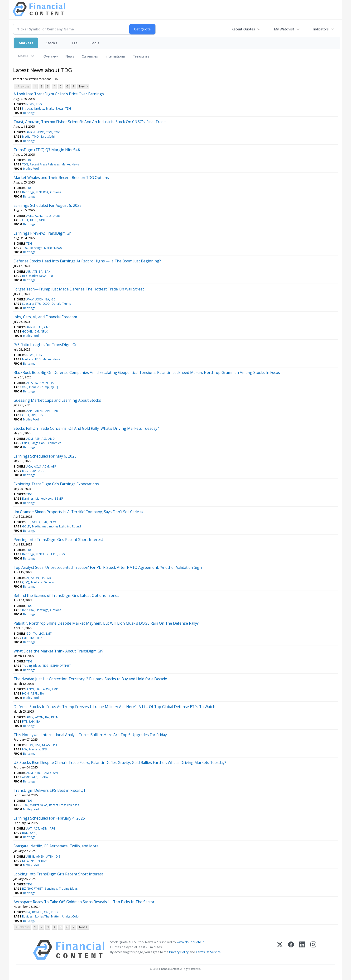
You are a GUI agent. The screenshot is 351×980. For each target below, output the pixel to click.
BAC (39, 327)
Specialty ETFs (31, 304)
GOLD (36, 522)
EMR (55, 689)
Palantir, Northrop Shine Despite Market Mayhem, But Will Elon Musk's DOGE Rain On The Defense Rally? (106, 623)
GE (28, 522)
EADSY (46, 689)
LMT (49, 634)
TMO (57, 132)
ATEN (50, 857)
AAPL (30, 411)
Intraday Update (33, 109)
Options (56, 192)
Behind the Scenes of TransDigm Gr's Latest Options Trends (66, 595)
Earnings (28, 499)
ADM (30, 439)
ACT (36, 828)
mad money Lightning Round (62, 526)
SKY (33, 833)
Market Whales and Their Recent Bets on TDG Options (61, 178)
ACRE (57, 216)
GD (53, 299)
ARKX (34, 383)
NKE (33, 861)
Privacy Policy (179, 952)
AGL (41, 471)
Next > (83, 86)
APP (48, 411)
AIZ (44, 439)
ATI (35, 272)
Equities (27, 916)
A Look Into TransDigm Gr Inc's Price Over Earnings (59, 94)
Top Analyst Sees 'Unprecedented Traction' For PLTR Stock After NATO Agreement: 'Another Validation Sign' (108, 567)
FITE (25, 722)
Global (44, 777)
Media (26, 137)
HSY (38, 745)
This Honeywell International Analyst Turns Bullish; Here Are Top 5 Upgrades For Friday (90, 735)
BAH (48, 272)
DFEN (55, 717)
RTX (25, 276)
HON (25, 693)
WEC (35, 777)
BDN (25, 833)
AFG (52, 828)
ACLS (48, 216)
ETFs (74, 43)
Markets (26, 43)
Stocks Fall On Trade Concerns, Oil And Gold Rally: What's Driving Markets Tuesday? (86, 428)
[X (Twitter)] (280, 950)
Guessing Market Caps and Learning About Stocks (57, 400)
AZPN (30, 689)
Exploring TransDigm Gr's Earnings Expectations (56, 484)
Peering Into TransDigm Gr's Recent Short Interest (58, 540)
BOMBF (37, 912)
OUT (25, 220)
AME (56, 773)
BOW (33, 471)
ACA (29, 466)
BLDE (34, 220)
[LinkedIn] (302, 950)
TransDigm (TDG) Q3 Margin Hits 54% (47, 150)
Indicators (321, 29)
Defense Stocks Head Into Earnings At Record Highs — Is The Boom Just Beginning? (87, 261)
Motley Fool (31, 169)
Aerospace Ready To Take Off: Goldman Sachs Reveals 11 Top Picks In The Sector (84, 902)
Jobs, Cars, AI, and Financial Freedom (45, 317)
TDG (39, 104)
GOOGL (27, 331)
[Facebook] (291, 950)
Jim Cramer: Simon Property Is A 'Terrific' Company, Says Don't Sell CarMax (79, 512)
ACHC (39, 216)
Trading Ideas (31, 666)
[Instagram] (313, 950)
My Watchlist (284, 29)
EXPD (26, 443)
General (49, 582)
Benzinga (29, 113)
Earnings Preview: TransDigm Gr (42, 233)
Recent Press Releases (45, 164)
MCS (25, 471)
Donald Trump (61, 304)
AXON (39, 299)
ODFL (26, 415)
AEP (37, 439)
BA (41, 272)
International (115, 56)
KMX (45, 522)
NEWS (30, 104)
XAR (25, 387)
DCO (55, 912)
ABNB (30, 857)
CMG (47, 327)
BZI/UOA (42, 192)
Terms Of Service (208, 952)
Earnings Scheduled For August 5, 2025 (48, 205)
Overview (51, 56)
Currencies (90, 56)
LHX (41, 634)
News (70, 56)
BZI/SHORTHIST (47, 554)
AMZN (31, 132)
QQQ (46, 304)
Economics (54, 443)
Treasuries (141, 56)
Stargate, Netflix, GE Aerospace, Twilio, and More (56, 846)
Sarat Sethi (48, 137)
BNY (56, 411)
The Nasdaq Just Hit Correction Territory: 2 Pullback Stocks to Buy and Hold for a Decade (90, 679)
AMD (51, 439)
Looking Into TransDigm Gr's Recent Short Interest (58, 874)
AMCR (39, 773)
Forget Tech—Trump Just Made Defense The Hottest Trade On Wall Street (79, 289)
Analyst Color (71, 916)
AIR (29, 272)
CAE (47, 912)
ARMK (26, 777)
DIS (41, 415)
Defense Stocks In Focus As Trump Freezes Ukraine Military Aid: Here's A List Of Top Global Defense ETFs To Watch (114, 707)
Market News (55, 109)
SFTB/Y (42, 861)
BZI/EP (59, 499)
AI (28, 383)
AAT (29, 828)
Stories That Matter (47, 916)
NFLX (44, 331)
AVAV (30, 299)
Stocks (51, 43)
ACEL (30, 216)
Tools (95, 43)
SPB (54, 745)
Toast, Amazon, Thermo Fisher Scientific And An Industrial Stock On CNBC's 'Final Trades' (91, 122)
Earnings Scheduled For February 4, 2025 (49, 818)
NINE (42, 220)
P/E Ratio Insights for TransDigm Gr (45, 345)
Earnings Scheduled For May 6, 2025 (45, 456)
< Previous (22, 86)
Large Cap (38, 443)
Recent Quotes (243, 29)
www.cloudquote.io (191, 942)
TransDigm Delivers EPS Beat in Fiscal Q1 (50, 790)
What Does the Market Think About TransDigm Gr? (58, 651)
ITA (35, 634)
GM (37, 331)
